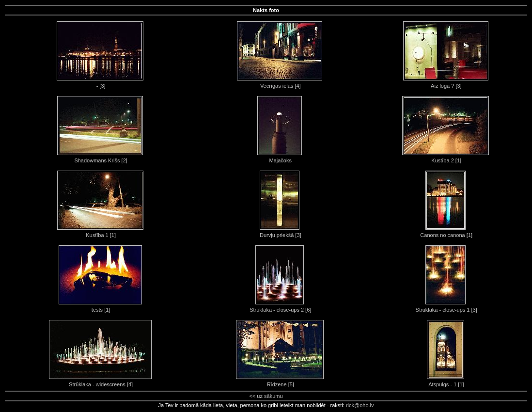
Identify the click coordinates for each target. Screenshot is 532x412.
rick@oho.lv (360, 405)
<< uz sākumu (266, 396)
